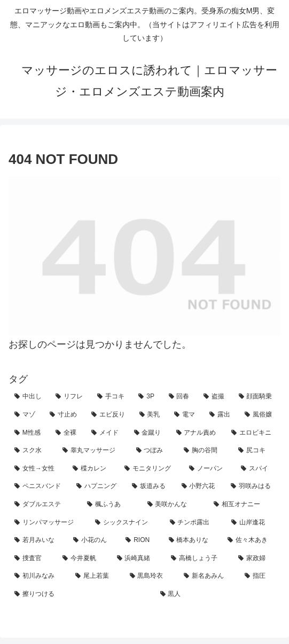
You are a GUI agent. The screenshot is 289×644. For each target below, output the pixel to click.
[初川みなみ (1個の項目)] (39, 576)
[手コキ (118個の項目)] (112, 397)
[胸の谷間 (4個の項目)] (205, 451)
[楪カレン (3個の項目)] (93, 469)
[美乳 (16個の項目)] (151, 415)
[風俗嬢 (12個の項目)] (260, 415)
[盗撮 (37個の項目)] (215, 397)
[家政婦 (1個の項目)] (256, 559)
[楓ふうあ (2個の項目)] (111, 505)
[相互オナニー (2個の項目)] (244, 505)
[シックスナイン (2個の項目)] (126, 523)
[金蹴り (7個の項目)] (149, 433)
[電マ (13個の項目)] (186, 415)
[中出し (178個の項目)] (29, 397)
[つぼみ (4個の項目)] (154, 451)
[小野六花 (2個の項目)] (200, 486)
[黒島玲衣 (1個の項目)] (151, 576)
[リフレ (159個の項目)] (70, 397)
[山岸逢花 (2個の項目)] (253, 523)
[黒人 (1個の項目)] (218, 594)
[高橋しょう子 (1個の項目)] (199, 559)
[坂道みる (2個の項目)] (151, 486)
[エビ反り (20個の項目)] (110, 415)
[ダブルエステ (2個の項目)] (45, 505)
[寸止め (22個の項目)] (65, 415)
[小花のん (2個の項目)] (93, 540)
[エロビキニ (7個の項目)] (253, 433)
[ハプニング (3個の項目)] (98, 486)
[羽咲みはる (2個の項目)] (253, 486)
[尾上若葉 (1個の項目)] (97, 576)
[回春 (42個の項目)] (180, 397)
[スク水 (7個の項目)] (33, 451)
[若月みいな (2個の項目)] (38, 540)
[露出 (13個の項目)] (221, 415)
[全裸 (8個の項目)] (68, 433)
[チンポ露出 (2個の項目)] (195, 523)
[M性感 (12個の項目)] (29, 433)
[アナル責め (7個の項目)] (198, 433)
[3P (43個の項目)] (147, 397)
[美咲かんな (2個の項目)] (175, 505)
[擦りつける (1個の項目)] (81, 594)
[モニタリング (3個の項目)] (151, 469)
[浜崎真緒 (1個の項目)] (138, 559)
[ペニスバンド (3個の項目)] (40, 486)
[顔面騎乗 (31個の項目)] (257, 397)
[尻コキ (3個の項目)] (256, 451)
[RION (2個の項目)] (141, 540)
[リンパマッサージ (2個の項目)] (49, 523)
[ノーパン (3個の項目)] (209, 469)
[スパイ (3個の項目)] (258, 469)
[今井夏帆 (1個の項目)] (84, 559)
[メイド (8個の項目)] (107, 433)
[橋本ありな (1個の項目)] (192, 540)
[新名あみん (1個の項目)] (208, 576)
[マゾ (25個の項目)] (26, 415)
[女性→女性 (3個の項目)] (38, 469)
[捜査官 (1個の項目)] (33, 559)
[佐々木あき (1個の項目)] (251, 540)
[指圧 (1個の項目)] (260, 576)
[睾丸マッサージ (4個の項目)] (93, 451)
